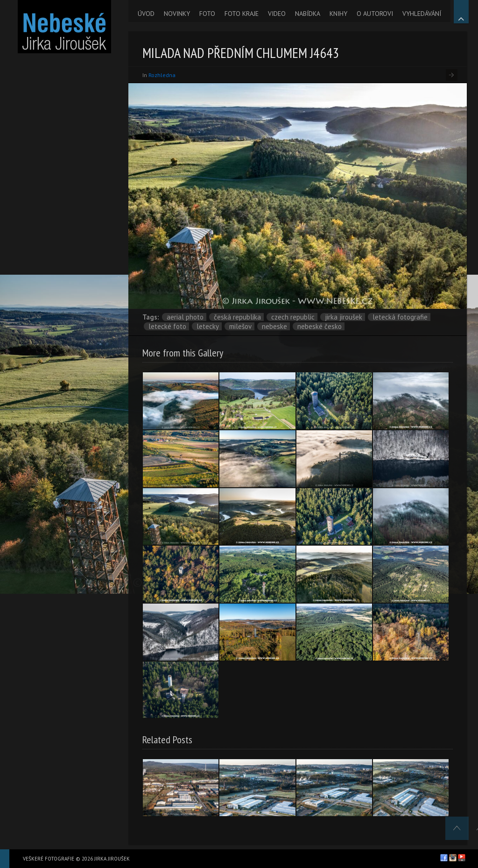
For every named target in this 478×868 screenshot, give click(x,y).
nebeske (274, 326)
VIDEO (277, 14)
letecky (208, 326)
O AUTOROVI (375, 14)
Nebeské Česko (320, 326)
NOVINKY (177, 14)
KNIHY (338, 14)
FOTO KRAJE (242, 14)
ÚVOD (146, 14)
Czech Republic (293, 317)
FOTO (207, 14)
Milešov (240, 326)
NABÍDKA (308, 14)
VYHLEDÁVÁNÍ (422, 14)
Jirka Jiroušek (344, 317)
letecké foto (167, 326)
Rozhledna (162, 75)
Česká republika (237, 317)
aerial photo (185, 317)
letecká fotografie (400, 317)
